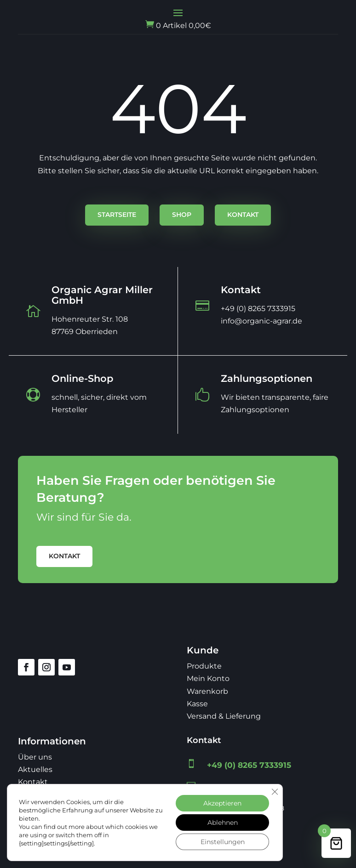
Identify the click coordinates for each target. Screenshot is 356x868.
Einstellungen (223, 842)
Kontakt (243, 215)
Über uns (35, 757)
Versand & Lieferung (224, 716)
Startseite (117, 215)
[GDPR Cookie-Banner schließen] (275, 792)
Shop (182, 215)
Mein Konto (208, 678)
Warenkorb (207, 691)
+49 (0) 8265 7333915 (249, 765)
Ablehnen (223, 823)
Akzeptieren (222, 803)
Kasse (197, 704)
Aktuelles (35, 769)
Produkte (204, 666)
